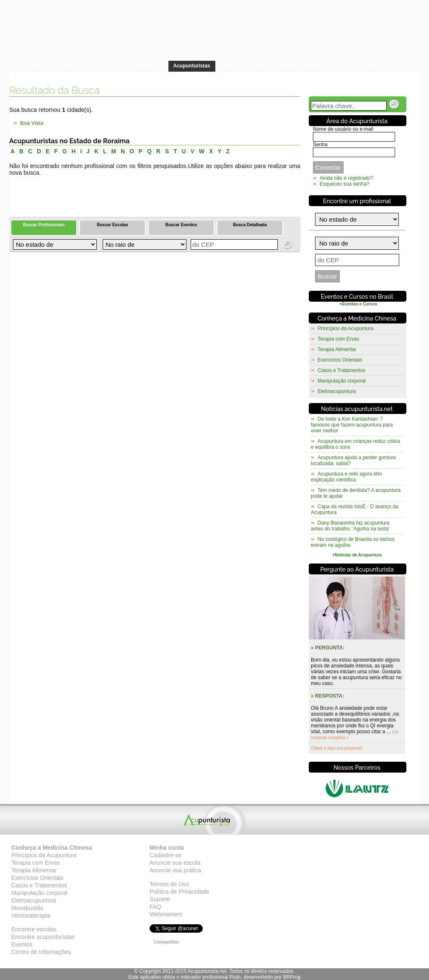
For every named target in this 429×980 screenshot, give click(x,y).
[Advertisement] (107, 193)
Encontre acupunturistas (43, 937)
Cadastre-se (165, 855)
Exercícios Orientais (340, 360)
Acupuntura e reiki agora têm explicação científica (346, 477)
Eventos (22, 944)
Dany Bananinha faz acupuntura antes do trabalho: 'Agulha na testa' (350, 526)
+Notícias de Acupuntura (357, 555)
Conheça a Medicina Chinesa (357, 318)
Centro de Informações (41, 952)
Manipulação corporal (342, 381)
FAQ (155, 907)
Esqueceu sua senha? (345, 184)
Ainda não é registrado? (346, 178)
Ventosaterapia (31, 915)
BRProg (292, 977)
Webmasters (166, 914)
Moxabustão (27, 908)
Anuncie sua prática (175, 870)
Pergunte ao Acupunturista (357, 569)
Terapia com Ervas (338, 339)
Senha (320, 145)
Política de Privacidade (179, 892)
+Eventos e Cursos (358, 304)
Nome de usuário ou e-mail (343, 129)
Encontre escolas (34, 929)
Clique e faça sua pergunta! (336, 748)
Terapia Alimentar (337, 349)
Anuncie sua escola (175, 863)
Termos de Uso (169, 884)
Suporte (160, 899)
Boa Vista (32, 123)
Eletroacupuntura (337, 391)
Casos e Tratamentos (341, 370)
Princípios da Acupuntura (345, 328)
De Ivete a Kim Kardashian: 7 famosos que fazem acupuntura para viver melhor (352, 425)
